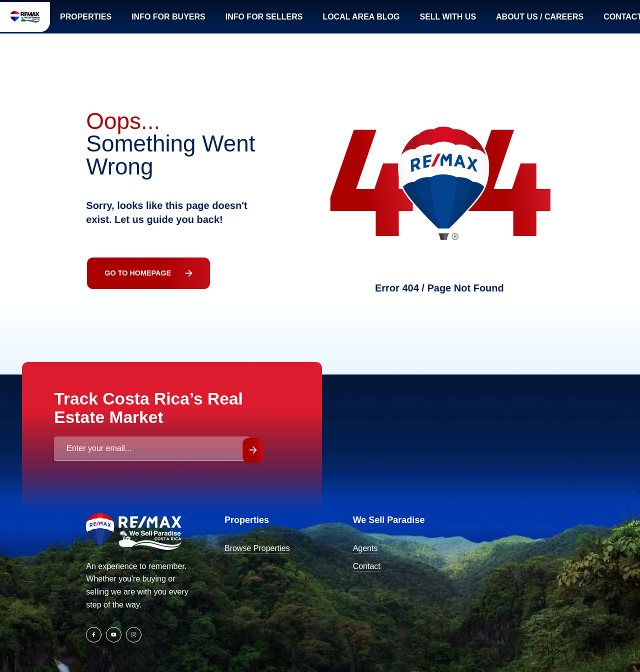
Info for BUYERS (218, 21)
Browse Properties (235, 568)
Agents (343, 568)
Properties (131, 21)
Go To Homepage (126, 286)
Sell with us (511, 21)
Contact (344, 586)
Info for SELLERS (318, 21)
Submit (241, 470)
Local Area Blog (420, 21)
